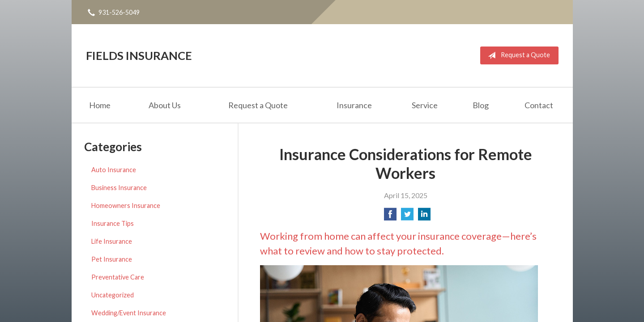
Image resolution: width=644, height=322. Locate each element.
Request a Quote (517, 55)
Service (425, 105)
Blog (481, 105)
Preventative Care (118, 277)
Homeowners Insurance (126, 205)
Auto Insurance (114, 170)
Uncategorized (113, 295)
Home (100, 105)
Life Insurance (112, 241)
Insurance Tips (113, 223)
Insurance (354, 105)
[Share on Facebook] (390, 217)
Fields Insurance (139, 55)
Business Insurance (119, 188)
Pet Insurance (112, 259)
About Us (165, 105)
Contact (539, 105)
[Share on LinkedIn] (424, 217)
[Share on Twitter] (407, 217)
